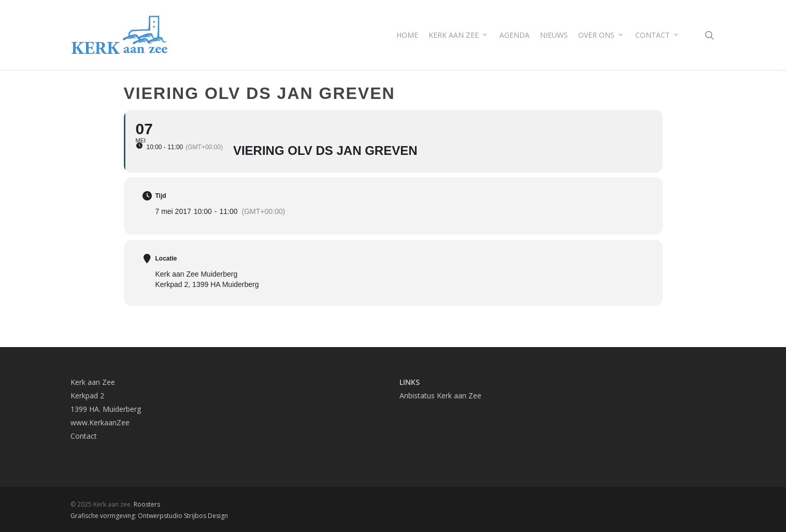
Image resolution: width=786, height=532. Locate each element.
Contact (84, 436)
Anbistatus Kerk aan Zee (440, 396)
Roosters (147, 504)
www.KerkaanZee (100, 422)
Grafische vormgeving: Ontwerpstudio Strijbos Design (149, 516)
